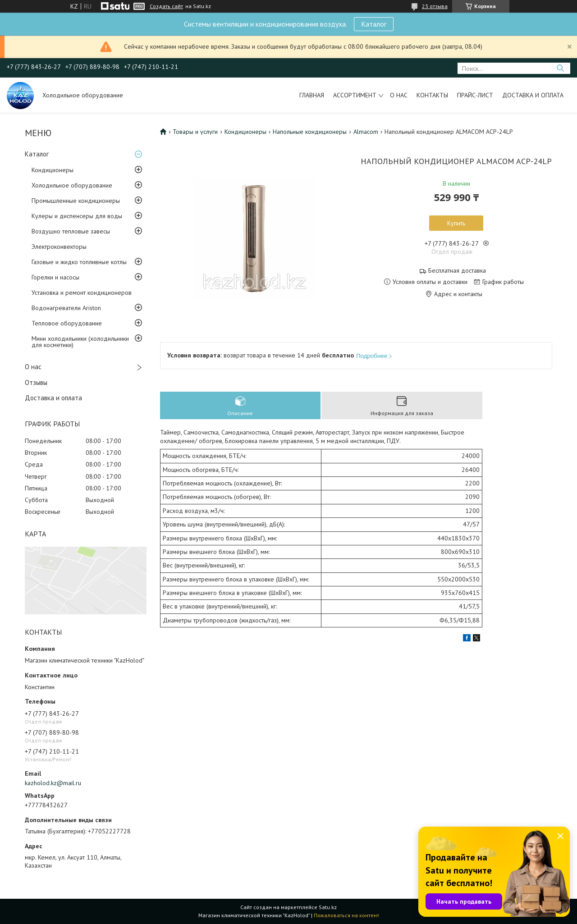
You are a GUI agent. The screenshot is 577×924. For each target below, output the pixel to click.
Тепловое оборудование (67, 323)
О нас (399, 95)
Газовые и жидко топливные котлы (79, 262)
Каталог (374, 24)
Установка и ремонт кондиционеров (82, 293)
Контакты (432, 95)
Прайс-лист (475, 95)
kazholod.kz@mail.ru (53, 783)
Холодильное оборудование (72, 185)
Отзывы (36, 382)
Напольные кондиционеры (310, 132)
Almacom (366, 132)
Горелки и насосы (55, 277)
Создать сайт (166, 6)
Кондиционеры (53, 170)
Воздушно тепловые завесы (71, 231)
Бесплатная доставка (457, 271)
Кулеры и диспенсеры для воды (77, 216)
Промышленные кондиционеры (76, 201)
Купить (456, 223)
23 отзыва (435, 6)
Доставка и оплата (533, 95)
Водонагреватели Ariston (66, 308)
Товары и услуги (195, 132)
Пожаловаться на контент (346, 915)
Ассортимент (355, 95)
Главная (312, 95)
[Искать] (560, 68)
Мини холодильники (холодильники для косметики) (80, 342)
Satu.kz (328, 907)
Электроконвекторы (59, 247)
